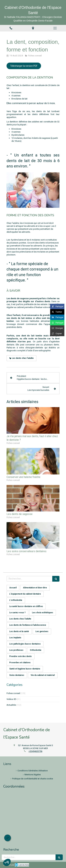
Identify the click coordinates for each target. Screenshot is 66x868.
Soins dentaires (17, 675)
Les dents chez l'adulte (20, 619)
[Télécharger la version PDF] (24, 66)
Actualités (11, 705)
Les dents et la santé (19, 631)
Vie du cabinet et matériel (43, 675)
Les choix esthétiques (43, 613)
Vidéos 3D (11, 699)
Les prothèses (16, 650)
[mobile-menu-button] (55, 28)
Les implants (15, 638)
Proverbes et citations (20, 663)
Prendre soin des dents (21, 656)
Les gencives (42, 631)
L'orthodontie (16, 600)
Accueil (13, 588)
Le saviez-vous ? (17, 613)
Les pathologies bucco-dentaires (25, 644)
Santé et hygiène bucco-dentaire (25, 669)
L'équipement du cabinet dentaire (25, 594)
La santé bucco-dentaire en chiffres (26, 606)
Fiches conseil (13, 693)
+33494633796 (35, 751)
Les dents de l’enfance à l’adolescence (28, 625)
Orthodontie (36, 650)
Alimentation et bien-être (35, 588)
